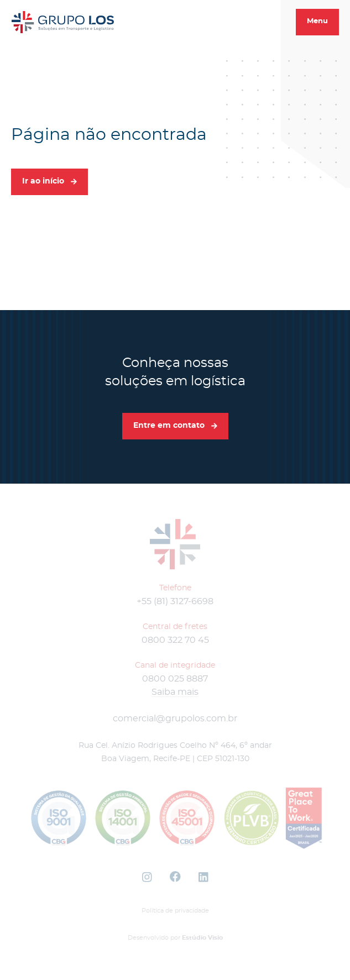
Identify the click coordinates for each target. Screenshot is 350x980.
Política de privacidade (175, 911)
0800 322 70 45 (175, 640)
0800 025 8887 (175, 679)
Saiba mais (175, 692)
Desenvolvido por (175, 938)
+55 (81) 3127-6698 (175, 601)
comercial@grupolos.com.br (175, 719)
